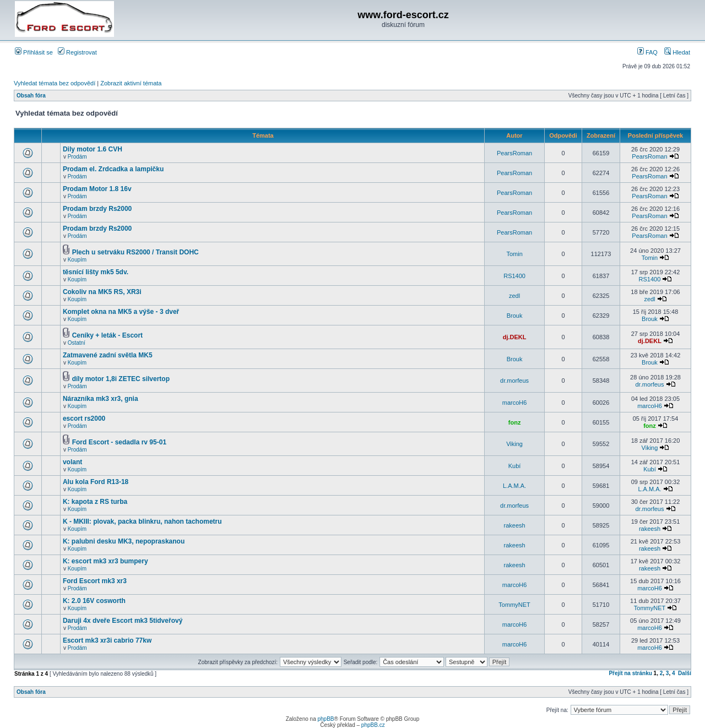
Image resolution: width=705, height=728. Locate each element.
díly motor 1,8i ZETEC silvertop (121, 379)
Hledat (677, 52)
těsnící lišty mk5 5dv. (96, 272)
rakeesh (515, 525)
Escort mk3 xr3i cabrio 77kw (107, 640)
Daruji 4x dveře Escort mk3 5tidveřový (123, 621)
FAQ (647, 52)
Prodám (77, 157)
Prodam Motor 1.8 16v (97, 189)
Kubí (515, 466)
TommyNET (514, 605)
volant (72, 462)
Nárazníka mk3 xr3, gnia (101, 399)
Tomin (514, 254)
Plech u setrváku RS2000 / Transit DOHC (135, 252)
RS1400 (514, 276)
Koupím (77, 260)
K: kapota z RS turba (95, 502)
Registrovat (77, 52)
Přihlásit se (34, 52)
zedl (514, 296)
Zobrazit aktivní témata (131, 83)
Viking (514, 444)
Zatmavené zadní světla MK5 (108, 355)
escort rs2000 (84, 419)
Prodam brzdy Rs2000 (97, 209)
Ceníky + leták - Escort (107, 335)
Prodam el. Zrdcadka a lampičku (113, 169)
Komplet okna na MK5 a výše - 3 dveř (121, 312)
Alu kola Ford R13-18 (96, 482)
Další (685, 673)
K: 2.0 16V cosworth (94, 601)
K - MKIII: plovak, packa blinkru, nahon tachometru (142, 521)
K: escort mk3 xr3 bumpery (105, 561)
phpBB (326, 719)
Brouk (515, 316)
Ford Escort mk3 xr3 (95, 581)
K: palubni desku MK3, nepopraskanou (124, 541)
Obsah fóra (31, 96)
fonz (515, 422)
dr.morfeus (514, 381)
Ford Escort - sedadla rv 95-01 (119, 442)
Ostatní (77, 343)
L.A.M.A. (514, 486)
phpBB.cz (373, 725)
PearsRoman (514, 153)
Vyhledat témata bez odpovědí (55, 83)
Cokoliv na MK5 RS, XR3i (102, 292)
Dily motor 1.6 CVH (93, 149)
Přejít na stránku (630, 673)
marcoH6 (515, 403)
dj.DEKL (515, 337)
